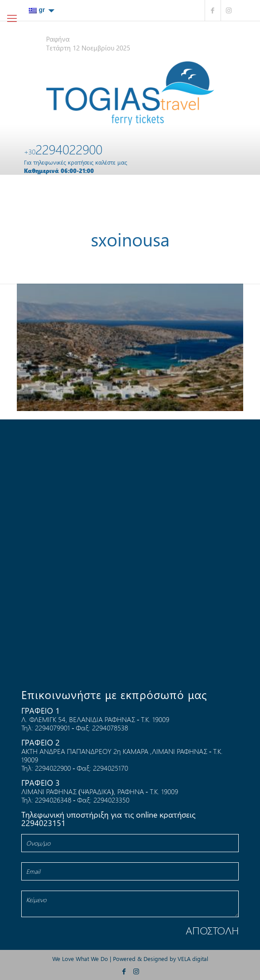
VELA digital (193, 959)
